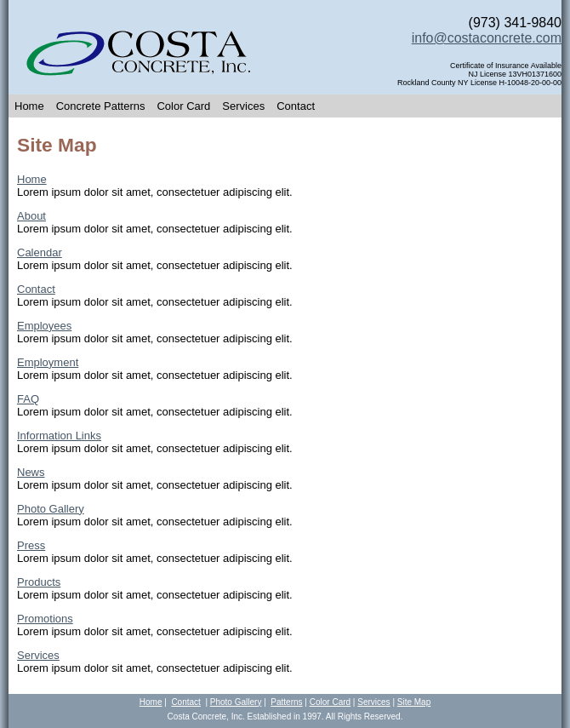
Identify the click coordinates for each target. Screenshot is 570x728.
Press (31, 545)
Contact (296, 106)
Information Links (59, 436)
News (31, 472)
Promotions (45, 619)
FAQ (28, 399)
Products (39, 582)
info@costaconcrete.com (487, 38)
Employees (44, 326)
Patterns (286, 702)
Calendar (40, 252)
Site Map (414, 702)
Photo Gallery (51, 509)
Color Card (183, 106)
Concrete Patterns (101, 106)
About (31, 216)
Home (29, 106)
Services (243, 106)
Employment (48, 362)
